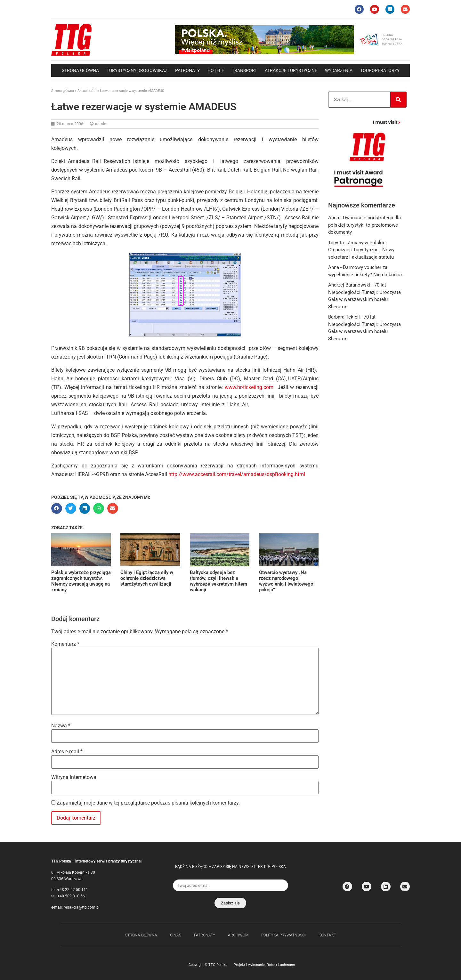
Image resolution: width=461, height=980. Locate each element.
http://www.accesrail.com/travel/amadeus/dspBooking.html (237, 474)
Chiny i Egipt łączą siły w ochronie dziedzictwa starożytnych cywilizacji (147, 578)
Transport (244, 70)
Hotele (216, 70)
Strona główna (80, 70)
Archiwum (238, 935)
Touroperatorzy (380, 70)
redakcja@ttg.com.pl (82, 907)
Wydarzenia (339, 70)
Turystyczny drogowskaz (137, 70)
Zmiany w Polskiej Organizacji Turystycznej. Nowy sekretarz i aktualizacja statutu (361, 250)
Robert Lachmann (281, 965)
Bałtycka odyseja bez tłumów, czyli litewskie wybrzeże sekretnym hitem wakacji (218, 581)
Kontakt (327, 935)
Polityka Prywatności (283, 935)
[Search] (398, 100)
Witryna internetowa (74, 777)
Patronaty (187, 70)
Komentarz (65, 644)
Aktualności (87, 91)
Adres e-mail (67, 752)
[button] (57, 508)
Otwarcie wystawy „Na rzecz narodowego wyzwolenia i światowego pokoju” (286, 581)
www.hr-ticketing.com (249, 387)
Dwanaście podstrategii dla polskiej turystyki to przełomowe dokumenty (364, 225)
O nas (176, 935)
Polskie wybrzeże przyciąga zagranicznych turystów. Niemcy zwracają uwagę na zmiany (81, 581)
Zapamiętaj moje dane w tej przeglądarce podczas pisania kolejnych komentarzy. (148, 803)
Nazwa (61, 726)
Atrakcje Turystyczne (291, 70)
